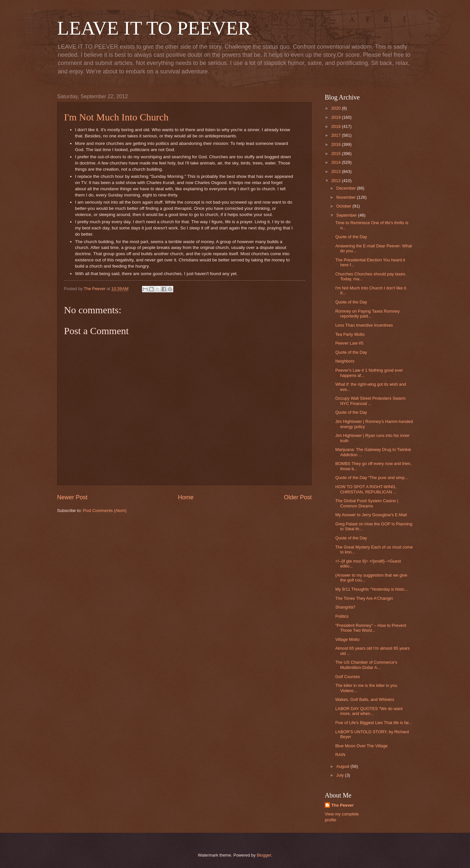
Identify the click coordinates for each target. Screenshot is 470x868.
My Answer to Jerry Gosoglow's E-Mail (371, 515)
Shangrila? (345, 607)
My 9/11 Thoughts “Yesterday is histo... (371, 589)
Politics (342, 616)
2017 (337, 135)
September (347, 215)
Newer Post (72, 497)
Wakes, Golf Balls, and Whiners (365, 699)
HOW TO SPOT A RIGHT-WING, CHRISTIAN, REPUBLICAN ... (366, 489)
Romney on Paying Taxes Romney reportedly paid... (367, 314)
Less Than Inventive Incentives (364, 325)
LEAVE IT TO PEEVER (154, 28)
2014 (337, 162)
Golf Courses (347, 677)
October (344, 206)
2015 (337, 154)
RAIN (340, 755)
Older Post (298, 497)
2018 (337, 126)
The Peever (343, 805)
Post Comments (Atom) (105, 511)
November (346, 197)
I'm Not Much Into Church (116, 117)
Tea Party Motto (350, 334)
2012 (337, 181)
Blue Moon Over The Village (361, 746)
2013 (337, 171)
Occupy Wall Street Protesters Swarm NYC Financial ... (370, 401)
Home (186, 497)
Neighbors (345, 361)
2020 (337, 108)
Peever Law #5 (349, 343)
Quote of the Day (351, 237)
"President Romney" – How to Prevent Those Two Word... (371, 628)
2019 (337, 117)
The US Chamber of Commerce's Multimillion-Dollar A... (366, 665)
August (343, 766)
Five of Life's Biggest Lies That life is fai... (374, 723)
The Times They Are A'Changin (364, 598)
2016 (337, 144)
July (340, 775)
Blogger (264, 855)
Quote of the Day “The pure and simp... (372, 478)
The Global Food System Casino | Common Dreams (367, 503)
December (346, 188)
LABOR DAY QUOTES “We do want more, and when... (369, 711)
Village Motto (347, 639)
